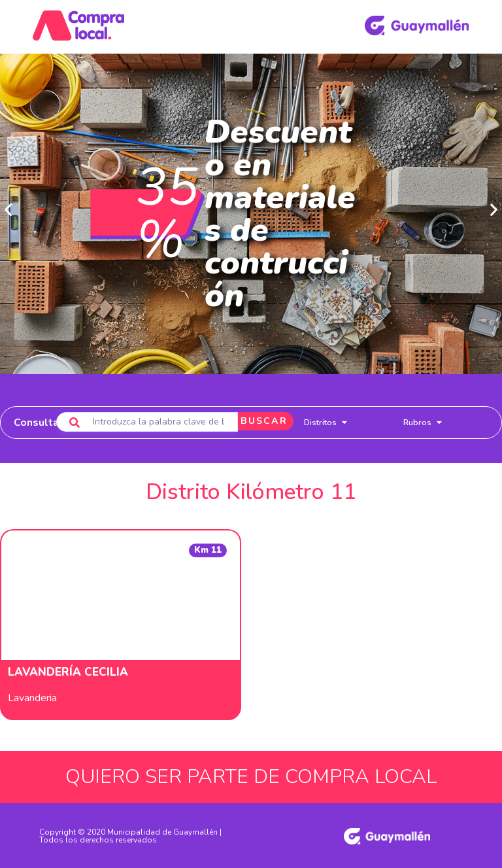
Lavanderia (32, 697)
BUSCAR (258, 421)
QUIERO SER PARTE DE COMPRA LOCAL (251, 776)
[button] (8, 209)
